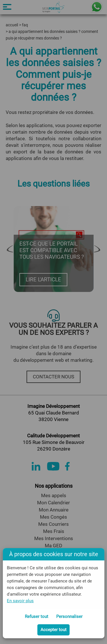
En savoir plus (20, 601)
